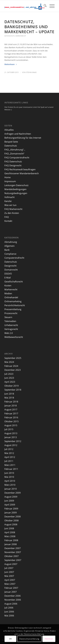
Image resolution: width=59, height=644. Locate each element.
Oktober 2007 (12, 556)
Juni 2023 (9, 378)
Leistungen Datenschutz (16, 185)
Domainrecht (11, 270)
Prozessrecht (11, 313)
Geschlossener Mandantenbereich (22, 173)
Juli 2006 (9, 608)
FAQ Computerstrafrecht (17, 157)
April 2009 (10, 505)
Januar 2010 (11, 489)
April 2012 (10, 457)
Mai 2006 (9, 616)
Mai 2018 (9, 398)
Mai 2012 (9, 453)
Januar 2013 (11, 437)
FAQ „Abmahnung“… (15, 150)
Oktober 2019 (12, 386)
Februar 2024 (11, 366)
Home (7, 177)
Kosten (8, 285)
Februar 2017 (11, 413)
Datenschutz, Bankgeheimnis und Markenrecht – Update (29, 27)
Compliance (10, 254)
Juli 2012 (9, 449)
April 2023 (10, 382)
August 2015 (11, 425)
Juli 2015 (9, 429)
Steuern (8, 317)
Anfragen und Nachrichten (18, 134)
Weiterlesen (11, 64)
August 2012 (11, 445)
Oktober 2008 (12, 520)
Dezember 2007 (13, 548)
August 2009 (11, 497)
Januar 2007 (11, 592)
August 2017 (11, 409)
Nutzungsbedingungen (16, 193)
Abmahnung (11, 242)
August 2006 (11, 604)
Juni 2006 (9, 612)
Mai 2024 (9, 362)
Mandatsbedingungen (15, 189)
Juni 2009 (9, 501)
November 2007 (13, 552)
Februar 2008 (11, 540)
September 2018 (13, 390)
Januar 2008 (11, 544)
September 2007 (13, 560)
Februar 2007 (11, 588)
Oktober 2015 (12, 421)
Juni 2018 (9, 394)
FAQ (7, 217)
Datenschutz (10, 36)
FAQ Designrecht (13, 165)
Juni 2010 (9, 473)
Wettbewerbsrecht (14, 337)
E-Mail (8, 278)
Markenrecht (21, 36)
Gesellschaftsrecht (14, 281)
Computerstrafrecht (14, 258)
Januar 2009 (11, 512)
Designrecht (10, 266)
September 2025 (13, 358)
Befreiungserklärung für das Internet (23, 138)
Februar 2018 (11, 402)
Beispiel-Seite (11, 142)
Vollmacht (9, 197)
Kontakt (8, 221)
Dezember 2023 (13, 370)
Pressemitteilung (13, 309)
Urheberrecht (11, 325)
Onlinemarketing (13, 301)
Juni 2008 (9, 528)
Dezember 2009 (13, 493)
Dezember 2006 (13, 596)
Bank (7, 250)
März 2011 (10, 465)
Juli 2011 (9, 461)
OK (10, 639)
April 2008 (10, 532)
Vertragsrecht (11, 329)
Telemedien (10, 321)
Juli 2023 (9, 374)
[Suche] (44, 6)
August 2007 (11, 564)
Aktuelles (9, 130)
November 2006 (13, 600)
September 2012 (13, 441)
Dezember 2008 (13, 516)
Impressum (10, 181)
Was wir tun (10, 205)
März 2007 (10, 584)
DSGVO (8, 274)
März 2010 (10, 485)
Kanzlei (8, 201)
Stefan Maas (31, 72)
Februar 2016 (11, 417)
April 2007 (10, 580)
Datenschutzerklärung (29, 639)
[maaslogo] (24, 6)
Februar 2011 (11, 469)
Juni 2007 (9, 572)
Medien (8, 293)
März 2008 (10, 536)
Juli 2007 (9, 568)
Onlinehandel (11, 297)
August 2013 (11, 433)
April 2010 (10, 481)
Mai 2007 (9, 576)
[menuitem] (44, 6)
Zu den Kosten (12, 213)
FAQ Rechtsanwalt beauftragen (20, 169)
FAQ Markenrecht (13, 209)
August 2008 (11, 524)
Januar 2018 (11, 406)
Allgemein (9, 246)
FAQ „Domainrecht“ (14, 154)
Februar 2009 (11, 509)
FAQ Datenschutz (13, 161)
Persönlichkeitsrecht (15, 305)
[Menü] (51, 6)
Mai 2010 (9, 477)
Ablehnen (49, 639)
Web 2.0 (9, 333)
